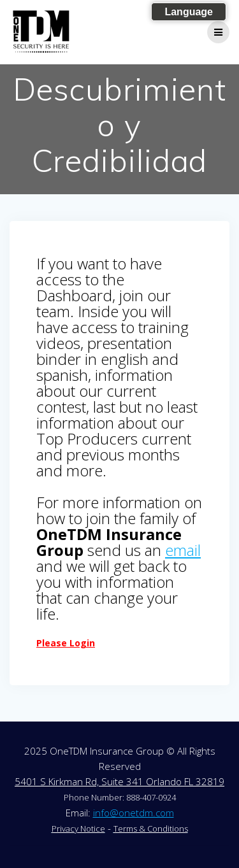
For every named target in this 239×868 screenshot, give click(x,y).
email (183, 550)
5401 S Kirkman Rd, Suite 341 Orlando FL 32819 (119, 781)
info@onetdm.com (134, 813)
